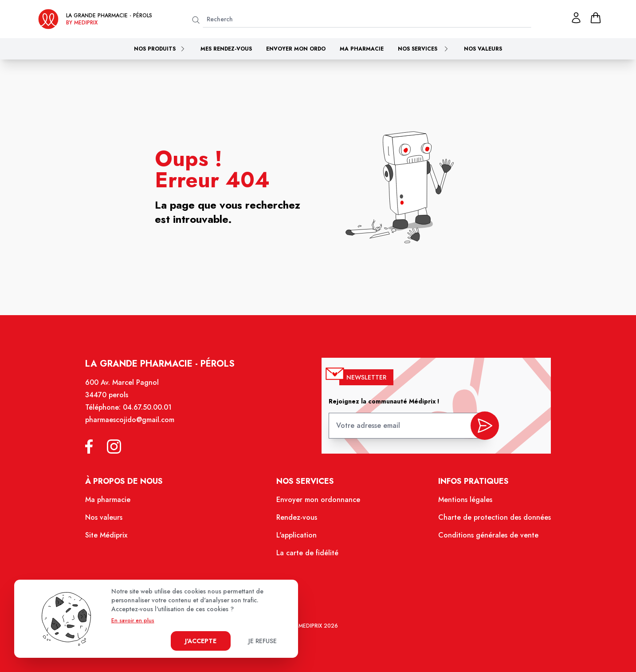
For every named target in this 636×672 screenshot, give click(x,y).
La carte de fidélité (308, 554)
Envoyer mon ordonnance (318, 502)
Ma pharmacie (362, 49)
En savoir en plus (133, 621)
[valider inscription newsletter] (481, 428)
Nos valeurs (483, 49)
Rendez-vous (297, 520)
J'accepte (201, 641)
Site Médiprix (111, 537)
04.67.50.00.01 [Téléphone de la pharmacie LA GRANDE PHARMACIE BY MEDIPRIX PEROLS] (151, 412)
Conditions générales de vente (485, 537)
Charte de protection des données (491, 520)
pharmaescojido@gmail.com (134, 424)
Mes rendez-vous (226, 49)
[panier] (596, 18)
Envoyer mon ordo (296, 49)
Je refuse (263, 641)
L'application (297, 537)
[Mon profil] (576, 18)
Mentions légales (462, 502)
